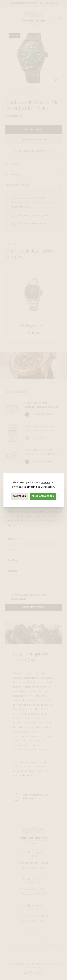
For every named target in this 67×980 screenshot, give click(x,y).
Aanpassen (19, 496)
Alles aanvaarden (43, 496)
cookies (45, 483)
